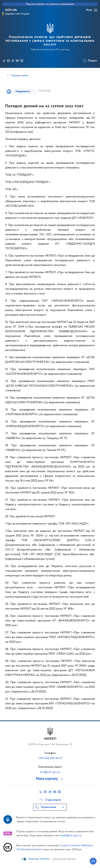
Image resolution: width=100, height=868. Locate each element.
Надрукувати (23, 91)
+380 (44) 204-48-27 (50, 758)
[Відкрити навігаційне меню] (96, 10)
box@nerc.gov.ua (50, 772)
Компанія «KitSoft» (39, 859)
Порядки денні (20, 76)
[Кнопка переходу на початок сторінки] (93, 861)
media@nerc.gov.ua (71, 836)
